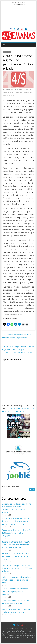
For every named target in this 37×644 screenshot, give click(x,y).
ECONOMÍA (7, 52)
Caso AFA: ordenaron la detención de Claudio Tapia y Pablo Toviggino (16, 533)
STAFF (17, 628)
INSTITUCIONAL (10, 628)
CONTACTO (29, 628)
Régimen (11, 96)
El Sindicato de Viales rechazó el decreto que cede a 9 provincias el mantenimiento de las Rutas (16, 521)
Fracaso (12, 93)
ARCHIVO (22, 628)
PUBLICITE (19, 630)
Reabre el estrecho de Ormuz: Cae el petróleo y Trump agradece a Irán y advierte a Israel (16, 545)
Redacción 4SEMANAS (22, 90)
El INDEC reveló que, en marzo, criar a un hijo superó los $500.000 (15, 592)
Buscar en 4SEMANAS (11, 486)
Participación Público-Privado (23, 93)
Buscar (32, 489)
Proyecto (6, 96)
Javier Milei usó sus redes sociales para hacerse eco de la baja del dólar (16, 580)
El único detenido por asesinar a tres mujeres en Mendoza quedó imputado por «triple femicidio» (18, 349)
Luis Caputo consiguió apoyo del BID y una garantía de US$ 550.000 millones (17, 568)
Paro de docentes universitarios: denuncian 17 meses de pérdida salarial (16, 556)
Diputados (6, 93)
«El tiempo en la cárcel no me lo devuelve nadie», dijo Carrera (17, 336)
